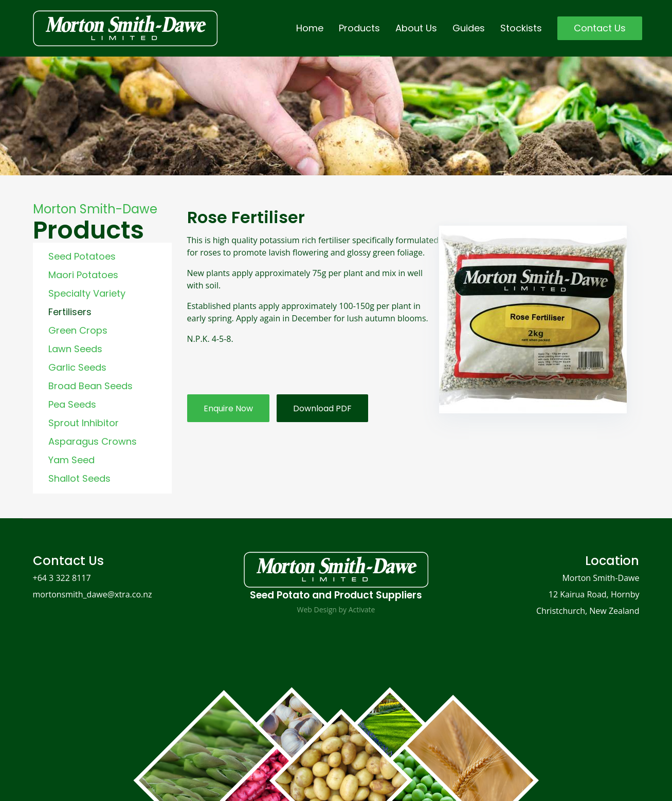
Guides (469, 28)
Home (310, 28)
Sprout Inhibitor (84, 423)
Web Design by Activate (336, 609)
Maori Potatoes (83, 275)
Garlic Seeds (77, 367)
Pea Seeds (72, 404)
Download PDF (322, 408)
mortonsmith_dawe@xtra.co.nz (93, 594)
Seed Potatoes (82, 256)
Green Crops (78, 330)
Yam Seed (71, 460)
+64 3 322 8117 (62, 578)
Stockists (521, 28)
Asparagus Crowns (93, 441)
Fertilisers (70, 312)
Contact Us (600, 28)
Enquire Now (228, 408)
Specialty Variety (87, 293)
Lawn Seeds (75, 349)
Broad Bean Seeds (90, 386)
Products (359, 28)
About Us (416, 28)
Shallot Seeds (79, 478)
